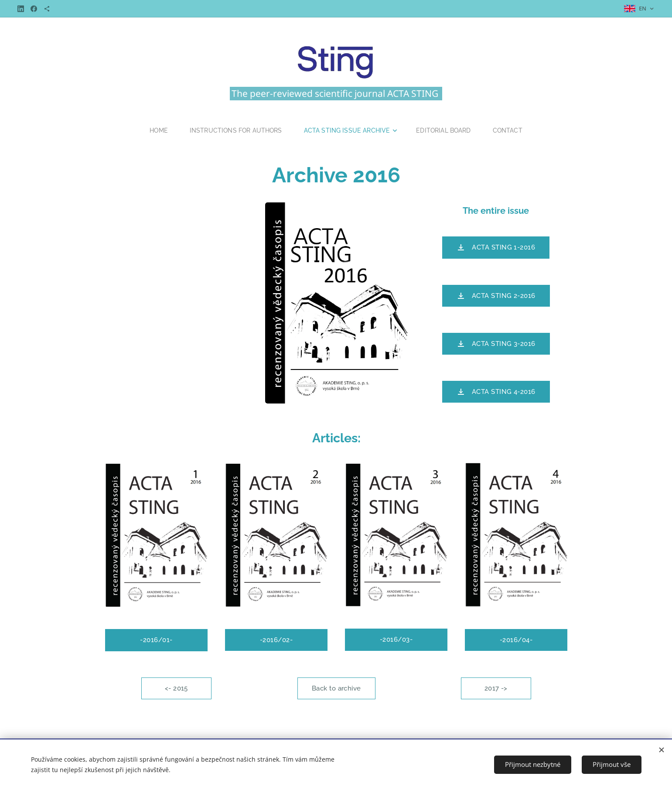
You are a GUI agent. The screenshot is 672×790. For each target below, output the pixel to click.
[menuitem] (156, 130)
